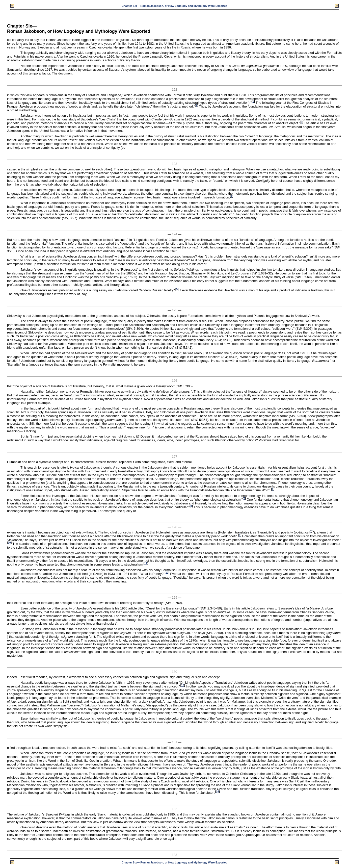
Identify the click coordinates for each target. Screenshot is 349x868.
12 (167, 572)
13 (183, 685)
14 (217, 792)
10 (9, 543)
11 (146, 563)
